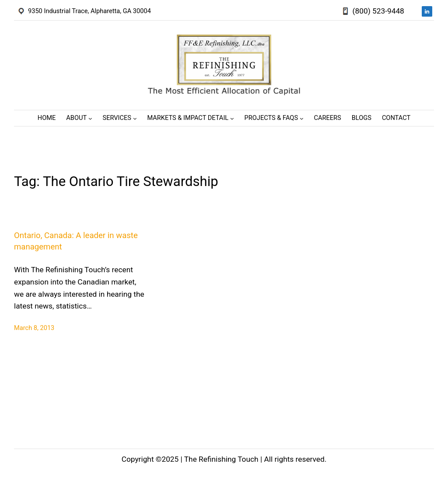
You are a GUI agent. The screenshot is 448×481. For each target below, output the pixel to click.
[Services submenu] (135, 118)
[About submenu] (90, 118)
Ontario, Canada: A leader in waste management (76, 241)
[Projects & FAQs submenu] (302, 118)
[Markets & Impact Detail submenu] (232, 118)
